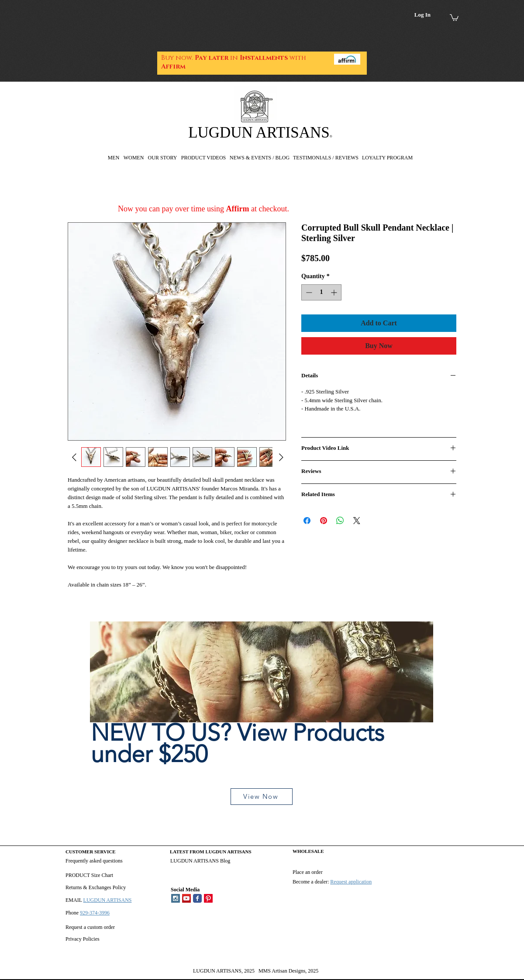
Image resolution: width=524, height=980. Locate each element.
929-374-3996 (95, 913)
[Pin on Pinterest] (324, 521)
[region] (262, 718)
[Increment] (335, 292)
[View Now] (262, 797)
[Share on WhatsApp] (340, 521)
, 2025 (248, 971)
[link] (454, 17)
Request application (351, 882)
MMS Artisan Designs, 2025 (288, 971)
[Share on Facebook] (307, 521)
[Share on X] (357, 521)
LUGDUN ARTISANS (259, 133)
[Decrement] (308, 292)
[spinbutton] (321, 292)
